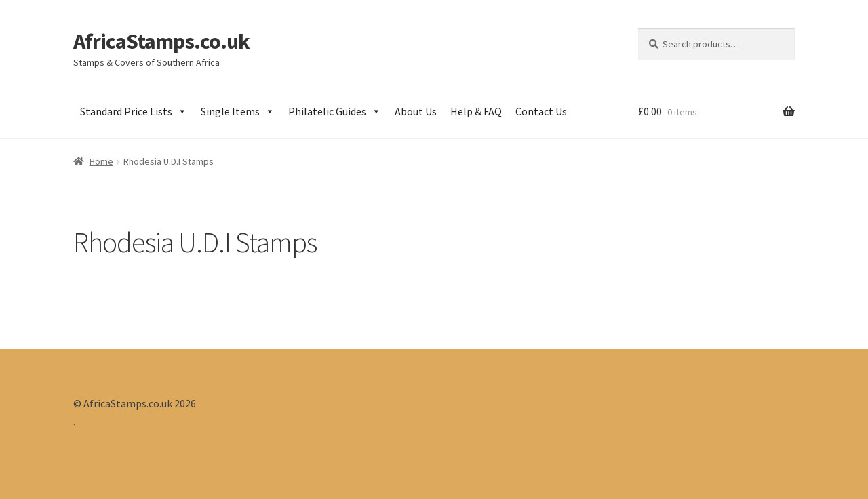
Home (101, 161)
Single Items (238, 111)
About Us (416, 111)
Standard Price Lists (134, 111)
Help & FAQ (476, 111)
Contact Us (541, 111)
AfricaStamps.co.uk (161, 41)
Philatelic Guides (335, 111)
